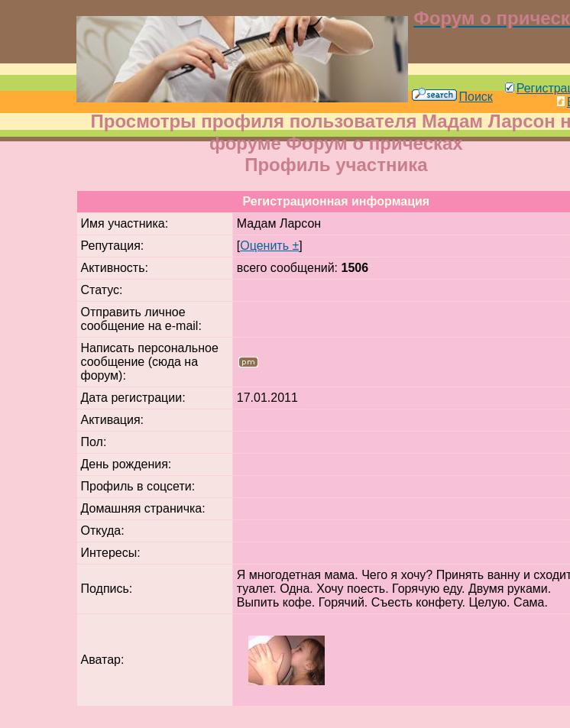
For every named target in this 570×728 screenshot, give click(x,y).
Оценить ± (269, 246)
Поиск (452, 97)
